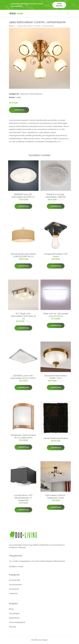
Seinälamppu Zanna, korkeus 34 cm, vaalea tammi (23, 436)
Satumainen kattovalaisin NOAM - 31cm (56, 377)
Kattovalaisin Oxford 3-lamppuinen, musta (56, 497)
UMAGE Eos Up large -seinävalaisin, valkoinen (56, 196)
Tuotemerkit (14, 589)
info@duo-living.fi (16, 566)
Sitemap (12, 627)
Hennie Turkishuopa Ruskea (56, 438)
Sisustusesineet (15, 585)
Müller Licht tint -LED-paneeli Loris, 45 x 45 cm (56, 315)
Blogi (11, 609)
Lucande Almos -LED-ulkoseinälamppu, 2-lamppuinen (23, 498)
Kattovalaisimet (36, 94)
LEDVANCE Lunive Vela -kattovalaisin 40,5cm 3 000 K (23, 377)
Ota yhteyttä (14, 613)
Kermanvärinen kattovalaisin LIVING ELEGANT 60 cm (23, 255)
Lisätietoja (19, 110)
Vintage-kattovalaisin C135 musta (56, 255)
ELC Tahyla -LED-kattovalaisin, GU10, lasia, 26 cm (23, 316)
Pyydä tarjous (59, 5)
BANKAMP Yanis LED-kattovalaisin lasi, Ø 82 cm (23, 196)
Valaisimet (24, 94)
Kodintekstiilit (14, 580)
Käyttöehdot (14, 618)
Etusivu (12, 26)
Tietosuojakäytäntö (17, 622)
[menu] (68, 13)
